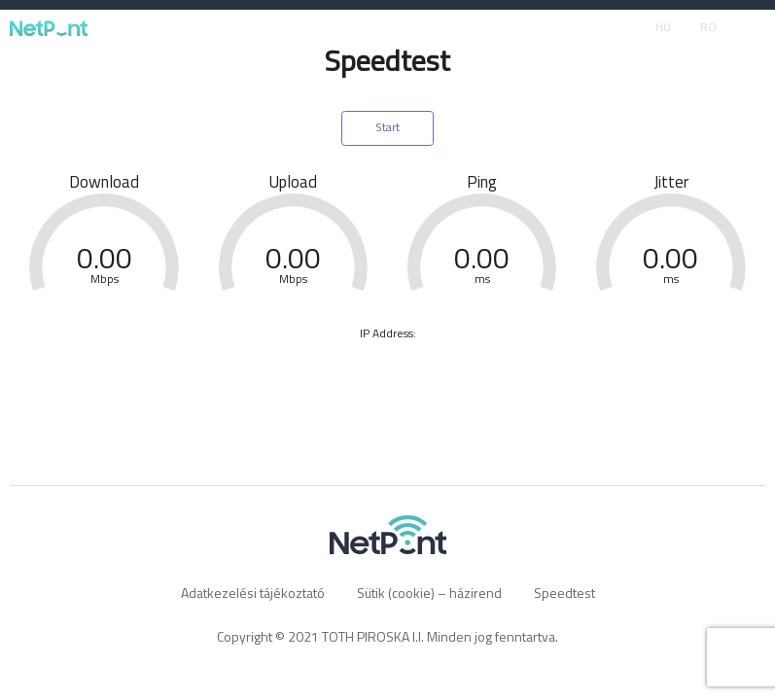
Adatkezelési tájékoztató (253, 593)
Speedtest (564, 593)
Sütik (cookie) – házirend (429, 593)
